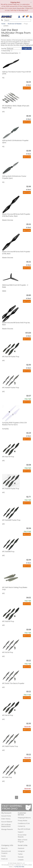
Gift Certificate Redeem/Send (6, 826)
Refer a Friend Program (22, 841)
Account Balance (7, 822)
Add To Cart (27, 88)
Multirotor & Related (15, 24)
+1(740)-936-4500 (19, 867)
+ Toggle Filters (27, 48)
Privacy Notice (23, 821)
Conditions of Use (24, 823)
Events (4, 856)
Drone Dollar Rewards (22, 836)
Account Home (6, 816)
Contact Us (21, 826)
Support (21, 832)
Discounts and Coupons (6, 852)
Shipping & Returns (24, 818)
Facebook (21, 848)
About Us (4, 848)
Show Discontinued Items (10, 53)
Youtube (21, 857)
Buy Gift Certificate (24, 829)
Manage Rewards (7, 829)
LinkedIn (21, 860)
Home (3, 24)
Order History (6, 819)
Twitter (20, 854)
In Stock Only (6, 51)
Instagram (21, 851)
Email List (4, 859)
